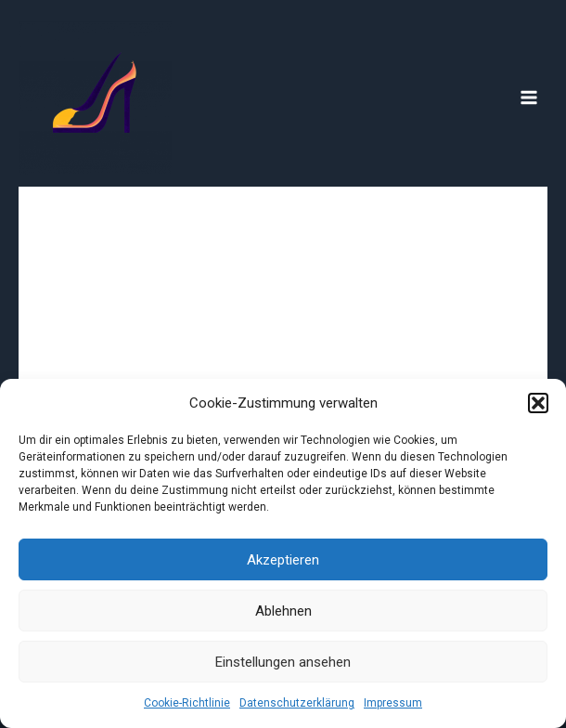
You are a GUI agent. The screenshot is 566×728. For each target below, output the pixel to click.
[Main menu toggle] (529, 98)
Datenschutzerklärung (297, 703)
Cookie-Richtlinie (187, 703)
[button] (538, 403)
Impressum (393, 703)
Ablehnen (283, 611)
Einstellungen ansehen (283, 662)
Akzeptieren (283, 560)
